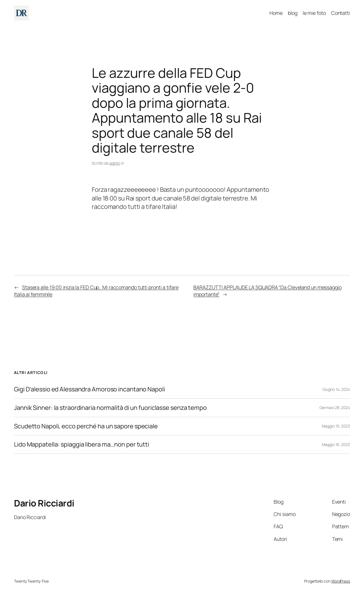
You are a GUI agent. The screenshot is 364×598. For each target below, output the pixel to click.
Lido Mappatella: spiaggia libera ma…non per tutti (82, 444)
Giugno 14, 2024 (336, 389)
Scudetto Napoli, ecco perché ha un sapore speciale (86, 426)
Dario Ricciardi (44, 503)
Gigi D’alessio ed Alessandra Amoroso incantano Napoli (90, 389)
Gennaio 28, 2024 (335, 407)
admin (115, 163)
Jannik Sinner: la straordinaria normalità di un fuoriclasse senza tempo (110, 408)
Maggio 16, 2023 (336, 444)
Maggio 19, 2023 (336, 426)
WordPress (341, 581)
